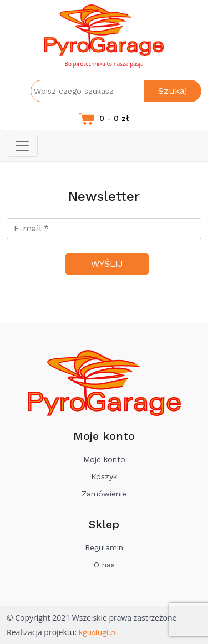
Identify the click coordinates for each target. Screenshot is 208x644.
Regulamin (104, 547)
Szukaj (173, 91)
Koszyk (104, 476)
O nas (104, 565)
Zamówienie (104, 494)
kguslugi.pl (98, 632)
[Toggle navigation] (22, 146)
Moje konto (104, 459)
